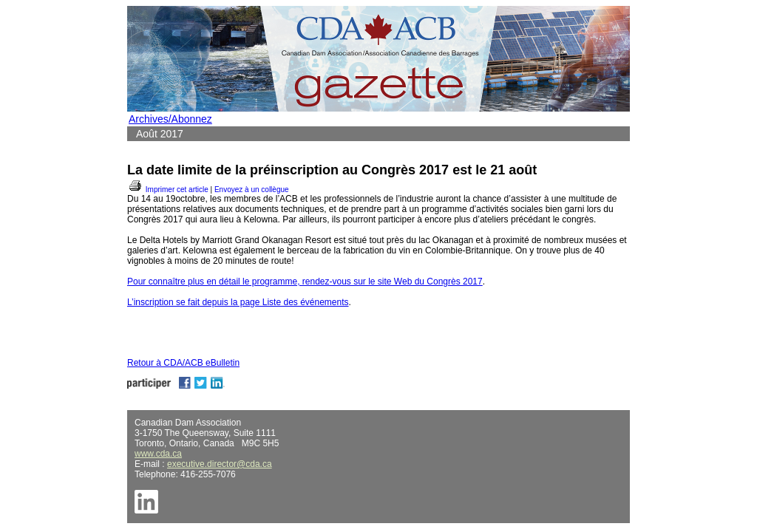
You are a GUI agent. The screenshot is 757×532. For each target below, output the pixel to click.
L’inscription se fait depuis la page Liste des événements (238, 302)
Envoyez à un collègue (252, 190)
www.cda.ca (158, 454)
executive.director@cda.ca (220, 464)
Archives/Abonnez (170, 119)
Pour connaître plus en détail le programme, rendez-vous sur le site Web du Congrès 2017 (305, 282)
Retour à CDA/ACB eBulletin (183, 363)
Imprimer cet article (168, 190)
